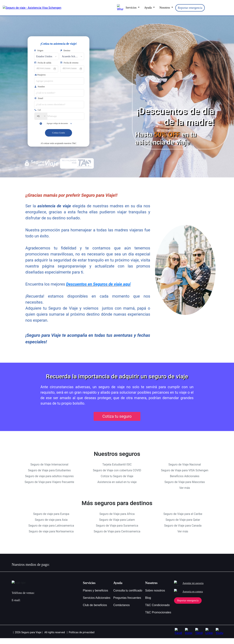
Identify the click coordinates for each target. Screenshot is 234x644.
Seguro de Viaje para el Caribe (183, 520)
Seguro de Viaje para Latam (117, 526)
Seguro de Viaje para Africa (117, 520)
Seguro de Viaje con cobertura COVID (117, 476)
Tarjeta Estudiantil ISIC (117, 471)
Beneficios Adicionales (185, 482)
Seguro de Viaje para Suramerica (117, 531)
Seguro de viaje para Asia (51, 526)
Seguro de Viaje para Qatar (183, 526)
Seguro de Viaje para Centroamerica (117, 537)
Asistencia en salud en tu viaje (117, 488)
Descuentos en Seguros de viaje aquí (98, 290)
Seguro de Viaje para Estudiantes (49, 476)
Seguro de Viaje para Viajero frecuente (49, 488)
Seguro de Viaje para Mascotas (185, 488)
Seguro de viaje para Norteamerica (51, 537)
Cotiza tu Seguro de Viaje (117, 482)
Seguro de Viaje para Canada (183, 531)
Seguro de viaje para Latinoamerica (51, 531)
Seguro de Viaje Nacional (185, 471)
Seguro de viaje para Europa (51, 520)
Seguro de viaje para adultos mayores (49, 482)
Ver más (185, 494)
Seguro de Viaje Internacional (49, 471)
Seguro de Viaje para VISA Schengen (185, 476)
